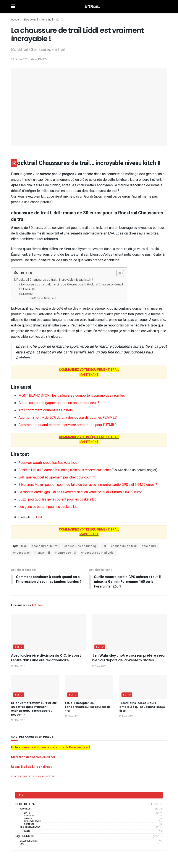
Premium (29, 824)
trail (24, 546)
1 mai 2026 (18, 721)
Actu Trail (47, 20)
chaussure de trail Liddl (98, 553)
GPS (22, 844)
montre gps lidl (66, 553)
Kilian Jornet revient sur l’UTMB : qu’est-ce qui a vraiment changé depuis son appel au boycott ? (34, 709)
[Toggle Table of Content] (118, 273)
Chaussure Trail (29, 841)
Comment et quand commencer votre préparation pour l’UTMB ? (67, 425)
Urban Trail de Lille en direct (31, 767)
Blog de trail (31, 20)
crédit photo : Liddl (48, 298)
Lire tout (28, 294)
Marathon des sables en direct (33, 757)
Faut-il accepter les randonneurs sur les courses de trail (88, 707)
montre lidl (42, 553)
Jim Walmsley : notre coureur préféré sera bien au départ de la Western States (128, 658)
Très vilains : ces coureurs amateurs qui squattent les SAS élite (142, 707)
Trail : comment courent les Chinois (45, 410)
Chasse (28, 819)
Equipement (25, 837)
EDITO (60, 20)
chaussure (149, 546)
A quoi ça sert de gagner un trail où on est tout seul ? (59, 403)
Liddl (39, 517)
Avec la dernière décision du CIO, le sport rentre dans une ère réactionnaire (46, 658)
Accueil (16, 20)
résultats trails (33, 822)
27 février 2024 (20, 59)
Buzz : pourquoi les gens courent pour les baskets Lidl (58, 499)
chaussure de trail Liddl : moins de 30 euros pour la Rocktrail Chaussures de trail (73, 284)
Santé (27, 831)
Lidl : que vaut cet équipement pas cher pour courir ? (57, 477)
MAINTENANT (89, 372)
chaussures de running (81, 546)
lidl (104, 546)
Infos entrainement (31, 827)
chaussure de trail (124, 546)
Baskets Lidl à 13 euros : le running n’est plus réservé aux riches (88, 470)
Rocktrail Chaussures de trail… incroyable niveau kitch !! (55, 280)
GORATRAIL (29, 816)
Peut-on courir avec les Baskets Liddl (48, 463)
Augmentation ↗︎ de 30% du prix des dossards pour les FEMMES (68, 417)
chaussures (22, 553)
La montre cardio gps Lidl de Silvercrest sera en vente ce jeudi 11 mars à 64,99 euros (80, 492)
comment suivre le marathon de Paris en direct (56, 748)
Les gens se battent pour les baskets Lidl (48, 507)
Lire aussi (29, 289)
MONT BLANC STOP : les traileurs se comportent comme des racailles (72, 396)
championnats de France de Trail (33, 777)
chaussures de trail (46, 546)
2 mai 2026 (18, 666)
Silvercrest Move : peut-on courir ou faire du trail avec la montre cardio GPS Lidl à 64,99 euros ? (88, 485)
